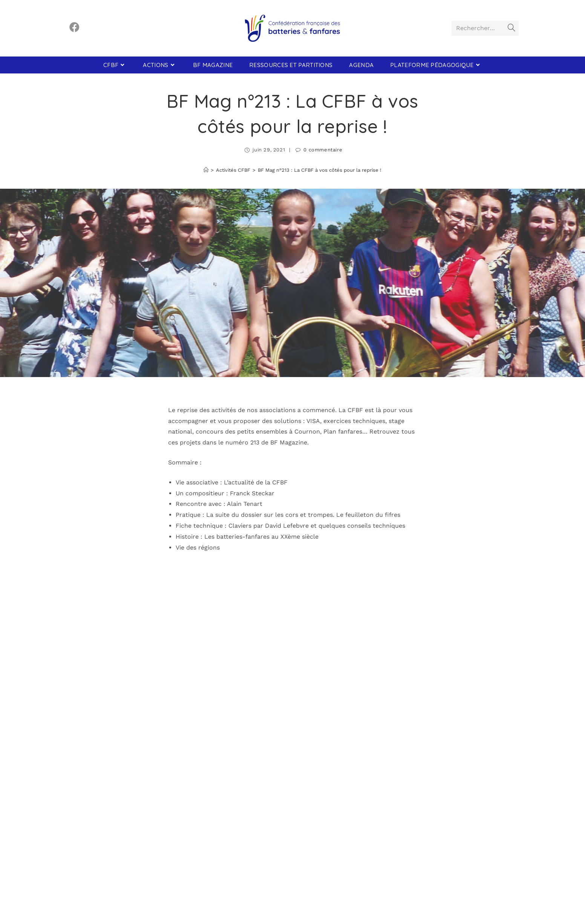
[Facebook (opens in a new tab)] (74, 27)
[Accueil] (206, 170)
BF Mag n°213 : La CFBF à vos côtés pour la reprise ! (320, 170)
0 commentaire (323, 150)
